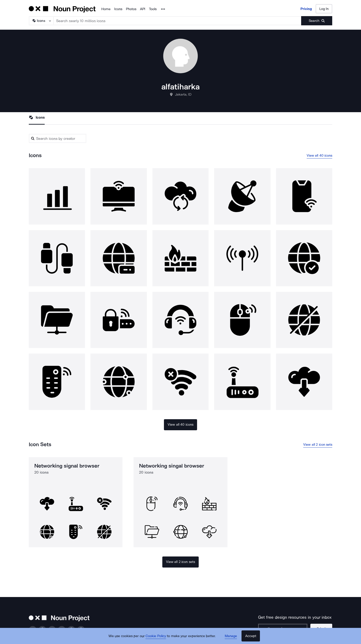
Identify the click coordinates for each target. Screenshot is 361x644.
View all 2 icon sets (318, 445)
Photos (131, 9)
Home (106, 9)
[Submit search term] (317, 21)
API (143, 9)
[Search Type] (41, 21)
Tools (153, 9)
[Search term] (178, 21)
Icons (118, 9)
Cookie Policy (156, 636)
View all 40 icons (320, 155)
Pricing (306, 9)
